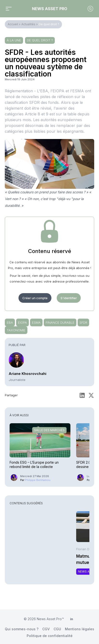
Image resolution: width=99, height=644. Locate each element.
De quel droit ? (49, 24)
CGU (57, 629)
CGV (46, 629)
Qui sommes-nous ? (22, 629)
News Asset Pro (50, 9)
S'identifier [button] (69, 298)
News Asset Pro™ (50, 619)
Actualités (28, 24)
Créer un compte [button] (35, 298)
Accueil (13, 24)
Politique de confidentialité (50, 636)
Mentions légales (80, 629)
